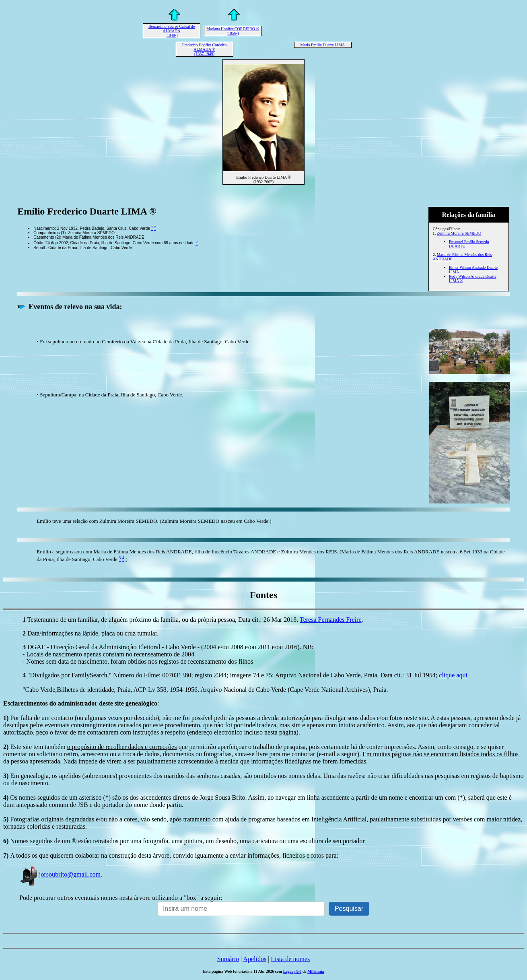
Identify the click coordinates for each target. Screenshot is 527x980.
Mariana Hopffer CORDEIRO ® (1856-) (233, 31)
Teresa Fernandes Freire (330, 620)
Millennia (316, 971)
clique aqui (453, 675)
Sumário (228, 959)
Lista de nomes (290, 959)
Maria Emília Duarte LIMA (323, 45)
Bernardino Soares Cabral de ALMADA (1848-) (172, 31)
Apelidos (255, 959)
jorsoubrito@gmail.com (60, 874)
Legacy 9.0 (292, 971)
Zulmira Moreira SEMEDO (459, 233)
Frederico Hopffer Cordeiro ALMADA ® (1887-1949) (204, 49)
